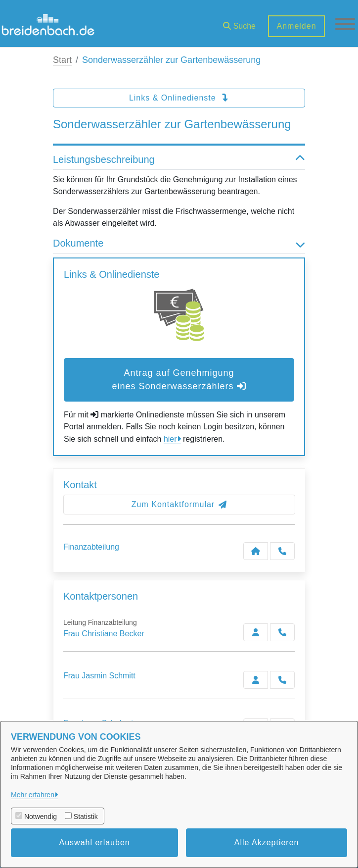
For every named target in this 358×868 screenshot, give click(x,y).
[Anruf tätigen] (282, 551)
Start (62, 60)
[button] (239, 23)
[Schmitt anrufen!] (282, 680)
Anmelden (296, 26)
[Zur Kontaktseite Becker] (256, 632)
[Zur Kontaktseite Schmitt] (256, 680)
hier (170, 439)
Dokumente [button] (179, 243)
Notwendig (41, 817)
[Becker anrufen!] (282, 632)
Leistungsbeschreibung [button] (179, 159)
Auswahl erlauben (95, 842)
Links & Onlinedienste (179, 98)
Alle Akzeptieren (267, 842)
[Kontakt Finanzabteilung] (256, 551)
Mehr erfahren (33, 795)
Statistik (86, 817)
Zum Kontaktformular (179, 504)
